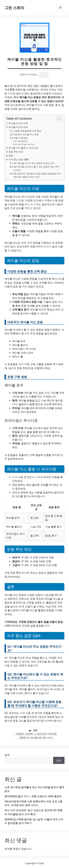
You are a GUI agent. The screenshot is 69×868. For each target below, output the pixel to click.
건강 (35, 730)
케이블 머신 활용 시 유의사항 (23, 148)
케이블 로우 (23, 141)
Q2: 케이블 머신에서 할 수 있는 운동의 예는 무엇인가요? (36, 168)
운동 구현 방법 (21, 138)
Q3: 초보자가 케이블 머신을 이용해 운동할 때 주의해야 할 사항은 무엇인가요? (37, 175)
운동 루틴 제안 (16, 152)
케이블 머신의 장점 (18, 127)
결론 (11, 156)
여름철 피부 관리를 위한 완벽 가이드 (36, 737)
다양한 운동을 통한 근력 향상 (27, 131)
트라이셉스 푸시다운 (27, 144)
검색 (7, 755)
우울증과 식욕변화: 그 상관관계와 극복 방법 (36, 734)
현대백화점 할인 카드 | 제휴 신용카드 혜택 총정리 (33, 796)
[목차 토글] (58, 119)
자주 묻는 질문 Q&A (19, 159)
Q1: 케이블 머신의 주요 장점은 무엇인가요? (34, 163)
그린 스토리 (14, 8)
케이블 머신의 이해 (18, 123)
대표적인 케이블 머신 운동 (26, 134)
